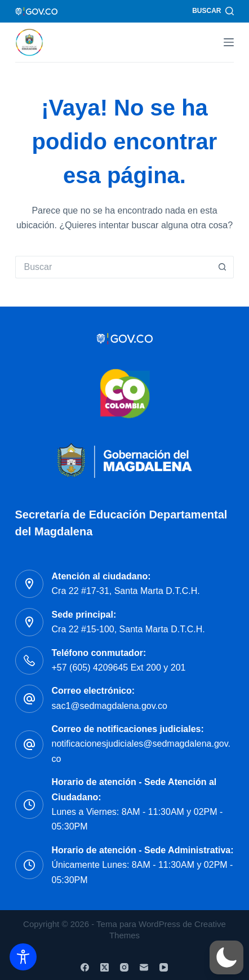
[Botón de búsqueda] (223, 267)
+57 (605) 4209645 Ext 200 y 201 (119, 668)
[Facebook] (85, 967)
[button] (226, 957)
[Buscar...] (114, 267)
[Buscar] (213, 11)
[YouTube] (164, 967)
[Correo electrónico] (144, 967)
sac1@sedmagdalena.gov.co (110, 706)
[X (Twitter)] (105, 967)
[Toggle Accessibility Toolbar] (23, 957)
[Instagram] (124, 967)
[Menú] (229, 42)
